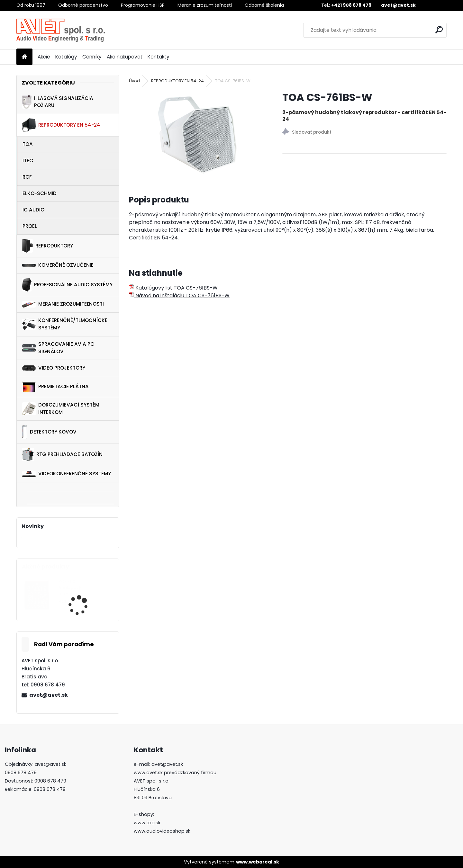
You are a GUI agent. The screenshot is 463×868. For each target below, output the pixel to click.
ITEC (28, 161)
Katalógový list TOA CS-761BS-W (173, 288)
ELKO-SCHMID (40, 193)
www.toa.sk (147, 823)
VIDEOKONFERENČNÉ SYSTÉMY (67, 474)
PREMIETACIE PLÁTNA (55, 387)
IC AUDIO (33, 210)
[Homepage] (24, 57)
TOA (28, 144)
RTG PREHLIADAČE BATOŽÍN (62, 454)
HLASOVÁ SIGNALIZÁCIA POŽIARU (58, 102)
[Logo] (61, 30)
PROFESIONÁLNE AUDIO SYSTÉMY (67, 285)
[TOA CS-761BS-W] (195, 135)
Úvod (134, 81)
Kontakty (159, 57)
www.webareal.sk (258, 862)
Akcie (44, 57)
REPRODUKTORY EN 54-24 (61, 125)
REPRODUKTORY (48, 246)
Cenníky (92, 57)
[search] (439, 30)
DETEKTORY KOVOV (49, 432)
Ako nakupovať (125, 57)
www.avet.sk (148, 773)
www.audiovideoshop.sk (162, 831)
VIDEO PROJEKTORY (54, 368)
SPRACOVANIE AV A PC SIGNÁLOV (58, 348)
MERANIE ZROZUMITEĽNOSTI (63, 304)
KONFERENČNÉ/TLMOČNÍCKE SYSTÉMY (65, 324)
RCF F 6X (68, 601)
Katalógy (66, 57)
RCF (27, 177)
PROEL (30, 226)
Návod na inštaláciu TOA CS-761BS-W (179, 295)
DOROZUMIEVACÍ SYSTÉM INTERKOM (61, 408)
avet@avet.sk (49, 695)
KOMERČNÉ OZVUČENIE (58, 265)
